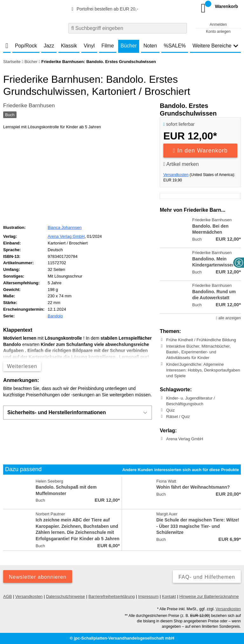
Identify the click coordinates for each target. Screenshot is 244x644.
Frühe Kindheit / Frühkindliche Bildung (201, 340)
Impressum (148, 596)
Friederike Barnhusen (29, 106)
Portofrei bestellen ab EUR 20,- (104, 9)
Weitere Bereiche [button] (215, 46)
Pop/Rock (26, 46)
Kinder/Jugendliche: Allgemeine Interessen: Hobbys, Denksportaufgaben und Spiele (203, 370)
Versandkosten (176, 175)
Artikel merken (181, 164)
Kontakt (169, 596)
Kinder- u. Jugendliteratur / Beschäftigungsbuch (190, 401)
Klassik (69, 46)
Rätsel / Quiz (178, 417)
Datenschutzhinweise (66, 596)
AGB (7, 596)
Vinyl (89, 46)
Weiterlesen (22, 366)
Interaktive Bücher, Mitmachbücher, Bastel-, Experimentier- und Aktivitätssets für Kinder (198, 352)
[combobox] (128, 28)
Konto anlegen (218, 32)
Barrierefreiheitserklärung (112, 596)
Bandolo (55, 316)
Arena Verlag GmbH (185, 439)
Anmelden (218, 25)
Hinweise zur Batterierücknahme (209, 596)
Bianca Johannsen (65, 227)
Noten (150, 46)
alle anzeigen (228, 318)
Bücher (129, 46)
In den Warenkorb (200, 151)
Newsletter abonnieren (38, 577)
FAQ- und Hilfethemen (207, 577)
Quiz (170, 410)
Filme (108, 46)
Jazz (49, 46)
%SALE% (175, 46)
